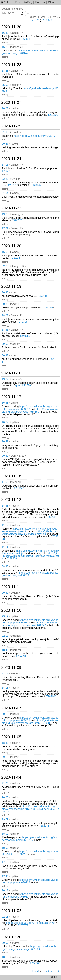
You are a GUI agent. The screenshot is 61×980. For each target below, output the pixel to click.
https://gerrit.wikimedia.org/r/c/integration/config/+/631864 (30, 948)
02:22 (5, 179)
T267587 (13, 185)
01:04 (5, 193)
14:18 (5, 688)
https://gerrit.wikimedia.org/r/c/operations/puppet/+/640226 (30, 621)
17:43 (5, 876)
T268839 (25, 39)
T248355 (22, 322)
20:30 (5, 292)
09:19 (5, 757)
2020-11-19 (11, 286)
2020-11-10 (11, 610)
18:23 (5, 71)
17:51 (5, 330)
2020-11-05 (11, 737)
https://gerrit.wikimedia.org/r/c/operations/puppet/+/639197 (30, 895)
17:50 (5, 862)
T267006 (51, 697)
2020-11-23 (11, 208)
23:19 (5, 616)
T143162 (36, 185)
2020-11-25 (11, 126)
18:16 (5, 957)
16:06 (5, 252)
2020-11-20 (11, 246)
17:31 (5, 228)
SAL (6, 2)
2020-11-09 (11, 668)
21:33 (5, 783)
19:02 (5, 379)
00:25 (5, 355)
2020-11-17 (11, 397)
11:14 (5, 547)
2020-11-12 (11, 500)
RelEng (28, 2)
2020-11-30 (11, 27)
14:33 (5, 506)
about (54, 977)
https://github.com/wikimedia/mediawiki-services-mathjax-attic (30, 530)
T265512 (7, 171)
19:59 (5, 819)
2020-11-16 (11, 476)
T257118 (42, 296)
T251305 (53, 115)
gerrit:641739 (23, 385)
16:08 (5, 108)
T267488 (15, 258)
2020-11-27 (11, 102)
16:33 (5, 403)
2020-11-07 (11, 708)
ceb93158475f (47, 923)
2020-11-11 (11, 587)
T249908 (12, 559)
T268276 (17, 220)
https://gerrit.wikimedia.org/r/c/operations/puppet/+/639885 (30, 719)
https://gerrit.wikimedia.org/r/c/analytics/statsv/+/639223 (30, 853)
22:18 (5, 674)
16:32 (5, 422)
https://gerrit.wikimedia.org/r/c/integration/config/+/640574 (30, 574)
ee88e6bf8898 (14, 923)
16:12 (5, 890)
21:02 (5, 132)
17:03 (5, 482)
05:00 (5, 85)
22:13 (5, 636)
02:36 (5, 266)
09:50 (5, 593)
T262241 (44, 826)
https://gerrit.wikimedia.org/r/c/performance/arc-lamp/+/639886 (30, 722)
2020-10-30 (11, 937)
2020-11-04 (11, 777)
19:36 (5, 214)
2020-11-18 (11, 373)
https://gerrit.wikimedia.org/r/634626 (30, 90)
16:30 (5, 33)
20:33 (5, 797)
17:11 (5, 165)
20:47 (5, 144)
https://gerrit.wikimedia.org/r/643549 (34, 136)
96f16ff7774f (31, 923)
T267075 (23, 925)
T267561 (51, 517)
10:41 (5, 442)
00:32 (5, 456)
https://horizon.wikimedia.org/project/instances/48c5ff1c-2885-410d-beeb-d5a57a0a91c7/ (30, 809)
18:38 (5, 743)
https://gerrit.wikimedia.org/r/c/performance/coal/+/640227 (30, 624)
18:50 (5, 834)
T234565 (35, 963)
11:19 (5, 525)
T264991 (21, 656)
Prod (18, 2)
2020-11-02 (11, 911)
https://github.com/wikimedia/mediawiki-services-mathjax (30, 533)
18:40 (5, 650)
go (27, 13)
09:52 (5, 344)
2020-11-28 (11, 65)
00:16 (5, 714)
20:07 (5, 943)
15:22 (5, 47)
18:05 (5, 848)
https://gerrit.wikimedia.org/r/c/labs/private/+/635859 (30, 410)
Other (51, 2)
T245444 (19, 488)
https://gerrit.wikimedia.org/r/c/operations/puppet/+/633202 (30, 408)
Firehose (40, 2)
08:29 (5, 567)
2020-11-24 (11, 159)
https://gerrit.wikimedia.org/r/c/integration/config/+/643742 (30, 52)
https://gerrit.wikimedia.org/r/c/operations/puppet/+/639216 (30, 839)
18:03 (5, 316)
